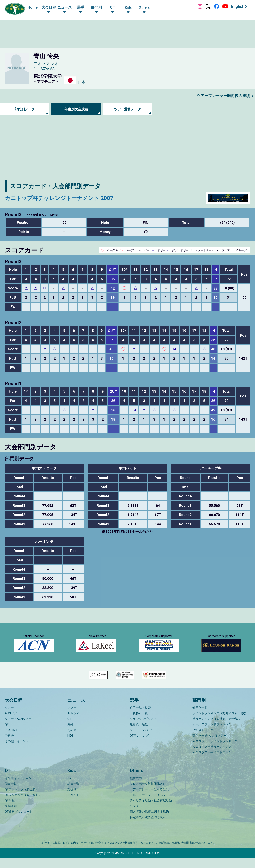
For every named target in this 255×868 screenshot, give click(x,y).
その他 (72, 740)
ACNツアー (12, 724)
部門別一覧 (200, 718)
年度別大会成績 (76, 109)
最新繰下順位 (139, 735)
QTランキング (139, 746)
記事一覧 (11, 794)
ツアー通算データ (127, 109)
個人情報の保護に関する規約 (149, 822)
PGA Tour (11, 740)
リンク (134, 816)
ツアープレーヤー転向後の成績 (222, 96)
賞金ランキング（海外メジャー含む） (218, 729)
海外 (70, 735)
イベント (73, 805)
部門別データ (25, 109)
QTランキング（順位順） (22, 800)
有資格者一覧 (139, 724)
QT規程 (10, 811)
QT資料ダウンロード (19, 822)
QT (7, 735)
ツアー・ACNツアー (18, 729)
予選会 (9, 746)
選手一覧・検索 (140, 718)
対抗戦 (72, 800)
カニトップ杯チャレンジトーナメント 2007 (65, 198)
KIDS (70, 746)
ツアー (9, 718)
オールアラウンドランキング (212, 735)
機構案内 (136, 789)
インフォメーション (18, 789)
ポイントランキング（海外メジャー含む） (221, 724)
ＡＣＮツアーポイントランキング (215, 752)
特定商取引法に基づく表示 (148, 828)
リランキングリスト (143, 729)
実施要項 (11, 816)
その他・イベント (17, 752)
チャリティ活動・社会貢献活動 (151, 811)
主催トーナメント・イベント (149, 805)
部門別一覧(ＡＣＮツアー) (210, 746)
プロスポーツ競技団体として (149, 794)
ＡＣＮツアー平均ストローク (212, 763)
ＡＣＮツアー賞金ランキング (212, 757)
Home (33, 7)
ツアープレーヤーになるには (149, 800)
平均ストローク (203, 740)
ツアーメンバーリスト (145, 740)
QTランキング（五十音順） (23, 805)
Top (70, 789)
